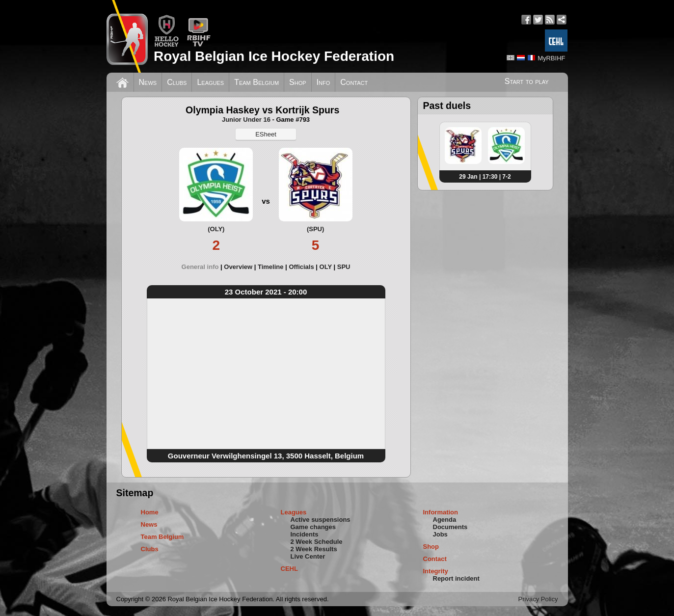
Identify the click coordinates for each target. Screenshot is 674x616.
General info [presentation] (200, 267)
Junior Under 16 (246, 120)
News (148, 82)
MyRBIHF (551, 58)
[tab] (203, 267)
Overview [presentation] (238, 267)
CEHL (289, 569)
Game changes (313, 527)
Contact (354, 82)
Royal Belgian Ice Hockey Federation (274, 56)
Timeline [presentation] (271, 267)
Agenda (445, 520)
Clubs (177, 82)
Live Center (308, 556)
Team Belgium (256, 82)
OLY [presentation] (326, 267)
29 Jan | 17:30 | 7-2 (485, 177)
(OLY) (216, 229)
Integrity (436, 571)
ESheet (266, 134)
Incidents (305, 534)
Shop (298, 82)
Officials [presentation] (301, 267)
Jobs (440, 534)
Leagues (210, 82)
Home (150, 512)
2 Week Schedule (317, 542)
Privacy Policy (538, 599)
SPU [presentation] (344, 267)
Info (324, 82)
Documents (450, 527)
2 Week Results (314, 549)
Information (441, 512)
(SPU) (315, 229)
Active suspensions (321, 520)
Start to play (527, 81)
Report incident (456, 578)
